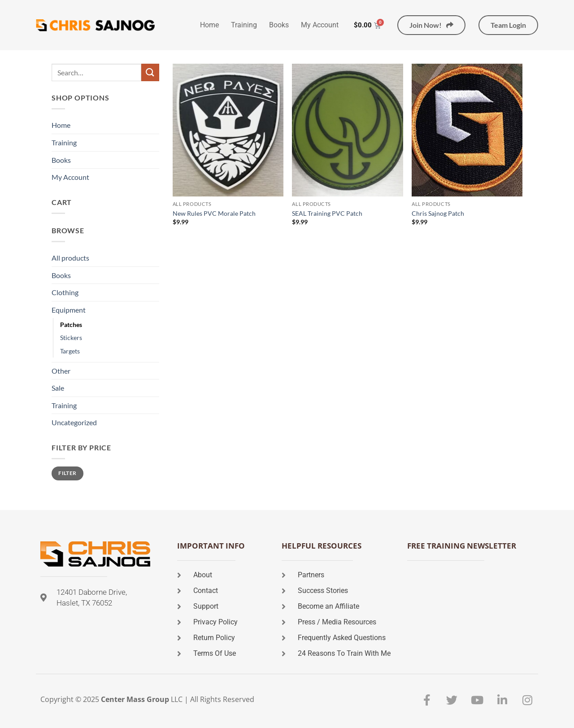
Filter (67, 473)
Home (209, 25)
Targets (70, 351)
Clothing (65, 292)
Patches (71, 325)
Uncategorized (74, 422)
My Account (320, 25)
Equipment (69, 310)
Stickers (71, 338)
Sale (58, 388)
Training (244, 25)
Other (61, 371)
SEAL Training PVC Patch (327, 213)
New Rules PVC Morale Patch (214, 213)
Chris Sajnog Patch (438, 213)
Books (279, 25)
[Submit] (150, 72)
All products (70, 258)
